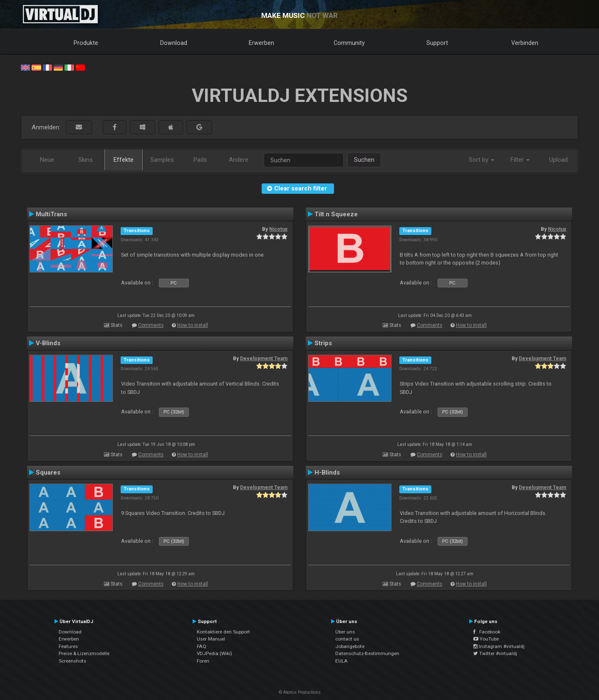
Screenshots (72, 661)
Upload (558, 160)
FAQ (202, 646)
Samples (162, 160)
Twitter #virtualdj (495, 653)
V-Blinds (48, 343)
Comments (151, 325)
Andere (239, 160)
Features (68, 646)
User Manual (211, 639)
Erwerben (261, 43)
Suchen (364, 160)
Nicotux (278, 229)
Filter (520, 160)
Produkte (86, 43)
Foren (203, 661)
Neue (47, 160)
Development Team (264, 359)
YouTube (486, 639)
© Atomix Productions (300, 692)
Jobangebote (350, 646)
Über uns (345, 632)
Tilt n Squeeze (336, 214)
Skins (85, 160)
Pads (200, 160)
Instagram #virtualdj (499, 646)
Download (174, 43)
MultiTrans (51, 214)
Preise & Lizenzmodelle (84, 653)
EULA (342, 661)
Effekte (124, 160)
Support (437, 43)
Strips (323, 343)
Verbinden (525, 43)
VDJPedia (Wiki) (214, 653)
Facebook (487, 632)
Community (349, 43)
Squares (48, 472)
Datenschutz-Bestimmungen (367, 653)
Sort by (481, 160)
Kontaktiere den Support (223, 632)
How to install (193, 325)
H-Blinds (327, 472)
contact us (347, 639)
